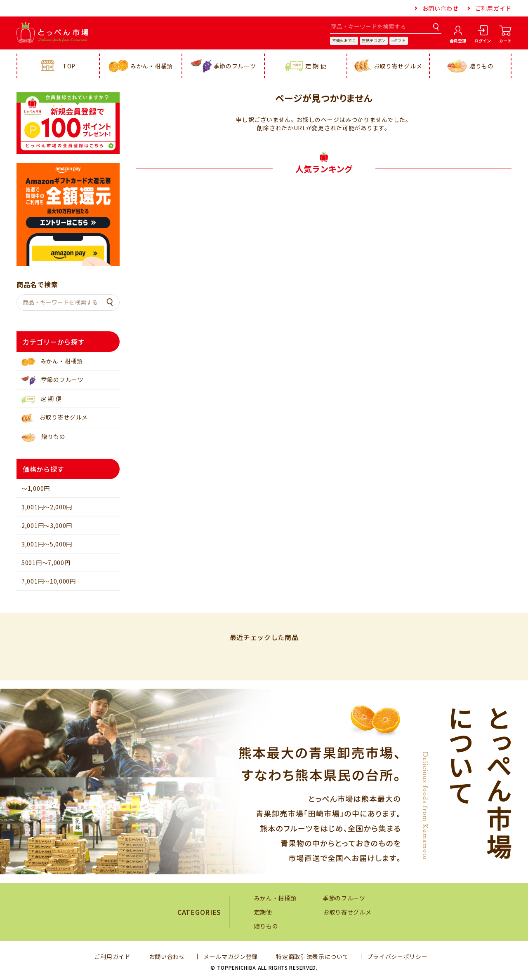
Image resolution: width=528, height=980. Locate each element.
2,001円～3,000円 (47, 525)
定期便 (263, 912)
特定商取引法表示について (312, 957)
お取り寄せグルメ (388, 66)
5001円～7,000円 (46, 563)
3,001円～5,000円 (47, 544)
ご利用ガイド (493, 8)
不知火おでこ (344, 41)
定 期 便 (306, 66)
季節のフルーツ (223, 66)
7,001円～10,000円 (49, 581)
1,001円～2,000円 (47, 507)
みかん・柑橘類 (141, 66)
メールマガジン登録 (231, 957)
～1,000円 (36, 488)
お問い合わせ (441, 8)
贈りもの (470, 66)
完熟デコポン (374, 41)
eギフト (399, 41)
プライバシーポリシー (397, 957)
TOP (58, 66)
